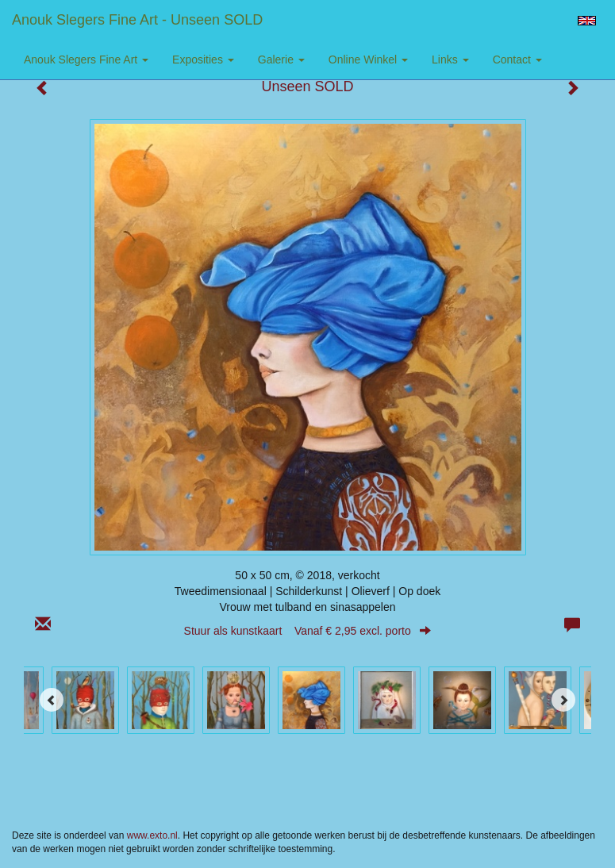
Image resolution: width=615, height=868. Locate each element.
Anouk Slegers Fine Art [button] (86, 60)
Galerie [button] (281, 60)
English (587, 21)
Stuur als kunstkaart (308, 631)
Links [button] (450, 60)
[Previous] (52, 700)
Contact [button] (517, 60)
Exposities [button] (203, 60)
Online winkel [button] (368, 60)
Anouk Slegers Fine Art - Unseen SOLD (137, 20)
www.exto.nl (152, 835)
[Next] (563, 700)
